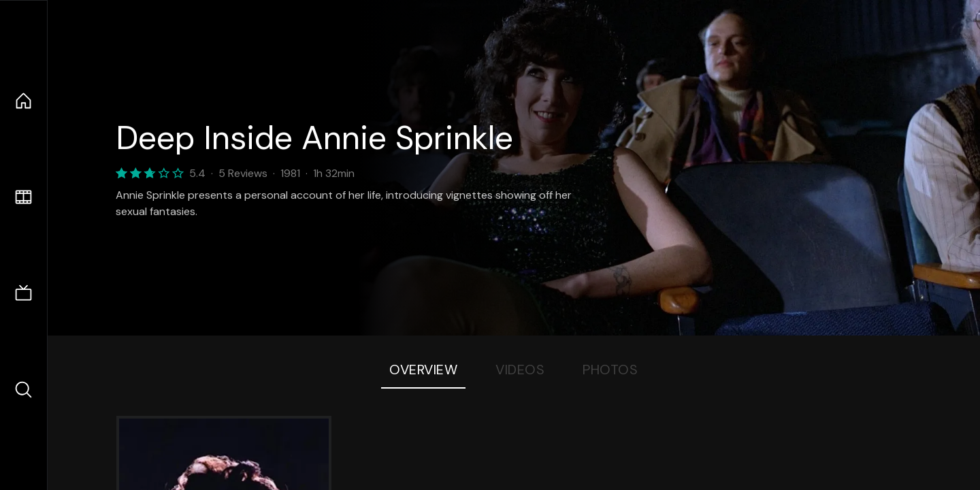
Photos (610, 370)
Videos (520, 370)
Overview (423, 370)
